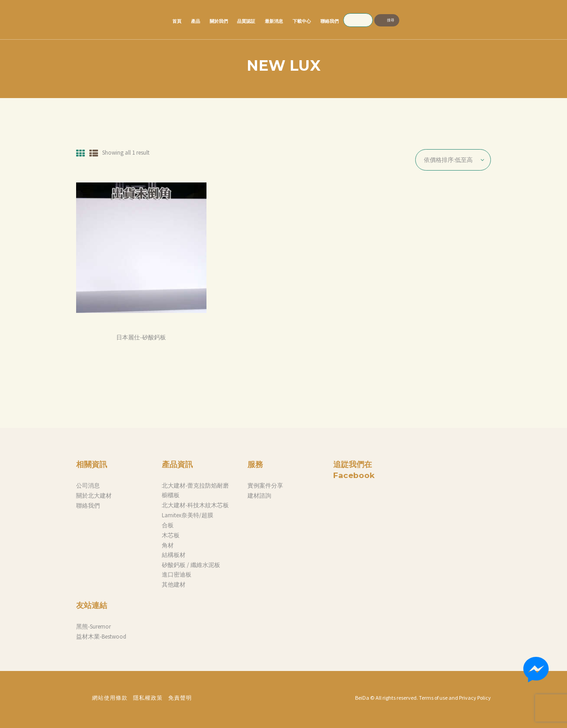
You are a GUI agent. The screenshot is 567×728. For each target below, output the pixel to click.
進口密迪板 (177, 575)
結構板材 (174, 555)
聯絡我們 (88, 506)
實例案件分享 (265, 486)
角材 (168, 545)
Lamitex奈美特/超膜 (188, 515)
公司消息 (88, 486)
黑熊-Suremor (93, 627)
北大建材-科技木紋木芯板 (195, 505)
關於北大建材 (94, 496)
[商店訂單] (453, 160)
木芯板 (171, 535)
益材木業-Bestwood (101, 637)
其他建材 (174, 585)
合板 (168, 525)
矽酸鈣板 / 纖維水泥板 (191, 565)
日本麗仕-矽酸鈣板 (141, 337)
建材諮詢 (259, 496)
